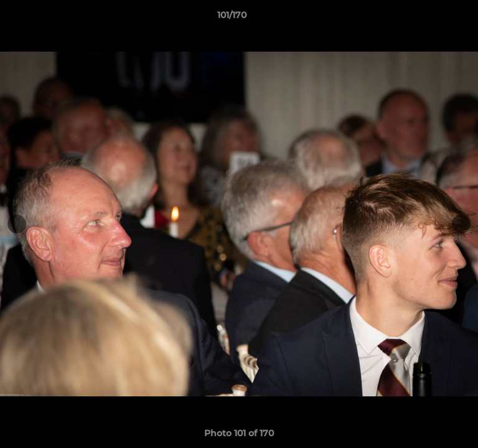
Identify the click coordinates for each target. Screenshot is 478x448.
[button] (433, 18)
